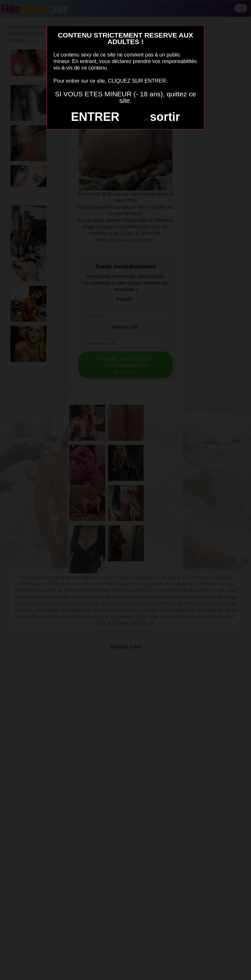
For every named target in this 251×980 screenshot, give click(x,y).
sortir (165, 117)
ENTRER (95, 117)
